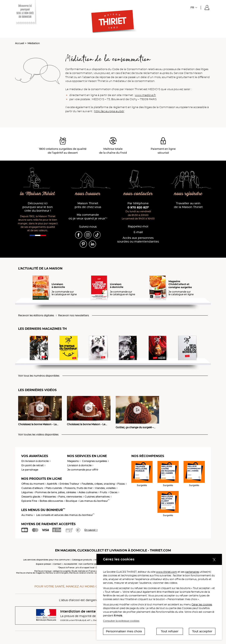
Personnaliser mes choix (124, 631)
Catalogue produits (82, 560)
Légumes (27, 492)
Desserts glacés (31, 497)
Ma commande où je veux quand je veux (88, 217)
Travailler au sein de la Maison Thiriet (188, 205)
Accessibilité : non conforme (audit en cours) (87, 564)
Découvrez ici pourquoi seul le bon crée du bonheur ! (38, 207)
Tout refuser (170, 631)
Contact (57, 564)
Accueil (20, 43)
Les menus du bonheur (95, 501)
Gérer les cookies (202, 604)
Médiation (34, 43)
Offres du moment (33, 484)
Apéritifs (52, 484)
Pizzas (121, 484)
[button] (207, 8)
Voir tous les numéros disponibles (39, 376)
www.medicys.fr (145, 95)
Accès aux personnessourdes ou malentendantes (138, 240)
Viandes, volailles (105, 488)
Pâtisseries (49, 497)
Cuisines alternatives (97, 497)
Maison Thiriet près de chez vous (88, 205)
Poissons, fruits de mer (79, 488)
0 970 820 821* (138, 207)
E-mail (138, 232)
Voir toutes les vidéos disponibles (38, 435)
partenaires (192, 572)
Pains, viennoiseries (70, 497)
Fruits (104, 492)
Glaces (114, 492)
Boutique (71, 501)
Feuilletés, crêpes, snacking (98, 484)
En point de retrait (33, 465)
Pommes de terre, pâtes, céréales (56, 492)
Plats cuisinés (54, 488)
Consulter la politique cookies (121, 621)
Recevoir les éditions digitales (36, 315)
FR (192, 7)
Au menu (27, 515)
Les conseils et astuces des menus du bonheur (65, 515)
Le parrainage (30, 470)
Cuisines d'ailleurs (32, 488)
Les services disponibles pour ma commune (46, 560)
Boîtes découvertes (51, 501)
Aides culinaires (88, 492)
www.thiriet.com (167, 572)
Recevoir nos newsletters (74, 315)
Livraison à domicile (79, 465)
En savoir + (91, 530)
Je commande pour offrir (83, 470)
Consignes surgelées (95, 461)
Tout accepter (202, 631)
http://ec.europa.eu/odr (109, 111)
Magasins (73, 461)
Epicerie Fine (29, 501)
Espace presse (43, 564)
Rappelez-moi (138, 226)
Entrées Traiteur (69, 484)
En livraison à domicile (35, 461)
